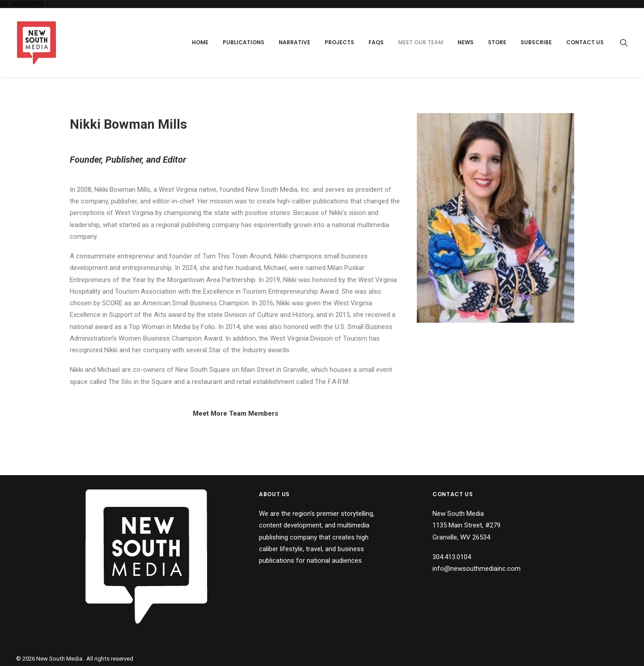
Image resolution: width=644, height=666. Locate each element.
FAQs (376, 42)
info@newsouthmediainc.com (477, 569)
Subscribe (536, 42)
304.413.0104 (452, 557)
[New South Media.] (36, 42)
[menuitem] (200, 42)
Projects (339, 42)
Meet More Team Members (235, 413)
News (466, 42)
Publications (244, 42)
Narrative (294, 42)
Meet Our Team (421, 42)
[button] (624, 42)
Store (497, 42)
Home (200, 42)
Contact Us (585, 42)
